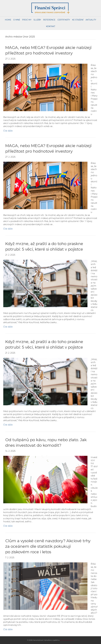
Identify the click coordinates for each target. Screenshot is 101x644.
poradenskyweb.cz (67, 640)
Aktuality (91, 20)
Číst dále (8, 131)
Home (8, 20)
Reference (49, 20)
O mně (17, 20)
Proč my (27, 20)
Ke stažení (78, 20)
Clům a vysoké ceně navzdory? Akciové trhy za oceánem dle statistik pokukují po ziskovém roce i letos (48, 546)
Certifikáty (64, 20)
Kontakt (51, 26)
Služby (37, 20)
